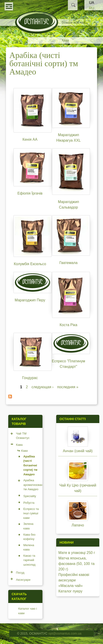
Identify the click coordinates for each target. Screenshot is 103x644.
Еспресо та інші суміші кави (31, 513)
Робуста (29, 503)
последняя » (68, 387)
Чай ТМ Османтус (23, 436)
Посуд (20, 573)
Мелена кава (29, 547)
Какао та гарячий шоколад (29, 560)
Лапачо (78, 525)
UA (92, 3)
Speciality (30, 496)
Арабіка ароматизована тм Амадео (34, 485)
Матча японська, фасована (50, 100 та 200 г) (77, 564)
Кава (65, 40)
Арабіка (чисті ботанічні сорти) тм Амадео (30, 465)
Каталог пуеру (71, 591)
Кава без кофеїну (29, 537)
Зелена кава (28, 526)
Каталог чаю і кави (28, 611)
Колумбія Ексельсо (30, 264)
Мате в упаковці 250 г (77, 553)
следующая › (42, 387)
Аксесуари (23, 580)
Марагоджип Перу (30, 300)
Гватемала (68, 263)
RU (91, 8)
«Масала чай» (71, 586)
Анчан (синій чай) (78, 451)
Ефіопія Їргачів (30, 193)
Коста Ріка (68, 325)
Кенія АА (30, 139)
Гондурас (30, 378)
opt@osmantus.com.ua (65, 633)
